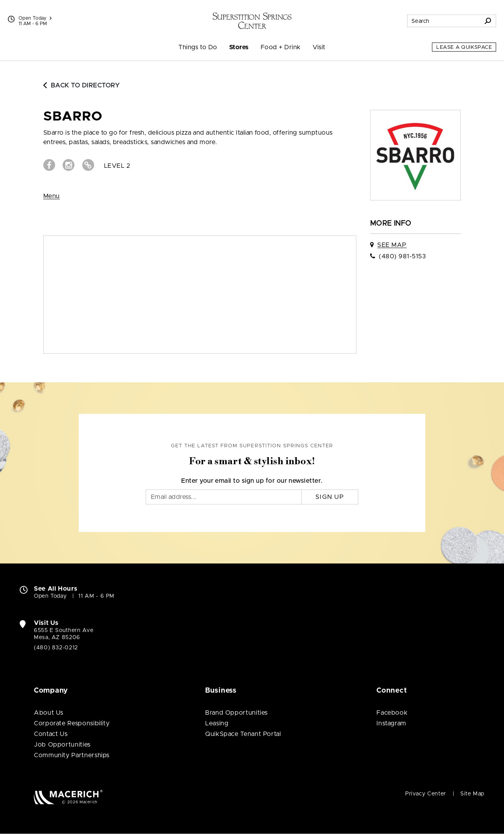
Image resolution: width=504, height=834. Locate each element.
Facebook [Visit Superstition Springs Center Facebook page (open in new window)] (392, 713)
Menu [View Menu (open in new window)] (52, 196)
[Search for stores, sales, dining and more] (444, 21)
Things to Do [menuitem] (198, 47)
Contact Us (51, 734)
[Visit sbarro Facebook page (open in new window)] (49, 165)
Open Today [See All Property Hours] (35, 18)
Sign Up (330, 497)
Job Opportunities (62, 745)
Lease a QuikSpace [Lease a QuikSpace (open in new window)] (464, 47)
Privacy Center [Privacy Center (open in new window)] (426, 794)
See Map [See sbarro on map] (392, 245)
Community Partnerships (72, 755)
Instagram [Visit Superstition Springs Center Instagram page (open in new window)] (391, 723)
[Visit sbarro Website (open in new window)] (88, 165)
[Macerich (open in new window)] (68, 797)
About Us (49, 713)
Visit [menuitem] (319, 47)
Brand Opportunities (236, 713)
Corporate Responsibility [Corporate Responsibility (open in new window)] (72, 723)
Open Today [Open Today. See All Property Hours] (50, 596)
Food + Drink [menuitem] (281, 47)
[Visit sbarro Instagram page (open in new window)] (69, 165)
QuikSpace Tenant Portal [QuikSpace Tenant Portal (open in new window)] (243, 734)
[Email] (224, 497)
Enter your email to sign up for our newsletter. (252, 481)
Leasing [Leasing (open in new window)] (217, 723)
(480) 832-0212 (56, 648)
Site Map (472, 794)
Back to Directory (82, 85)
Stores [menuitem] (239, 47)
